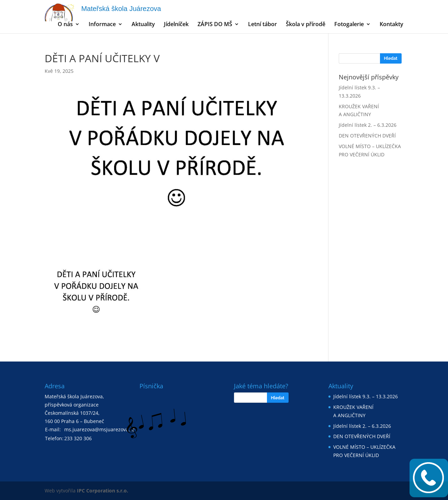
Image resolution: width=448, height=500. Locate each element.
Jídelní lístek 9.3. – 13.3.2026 (366, 396)
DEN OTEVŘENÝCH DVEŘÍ (367, 136)
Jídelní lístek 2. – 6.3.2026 (368, 125)
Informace (102, 25)
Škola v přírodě (306, 25)
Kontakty (391, 25)
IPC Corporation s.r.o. (103, 491)
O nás (65, 25)
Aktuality (143, 25)
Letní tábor (262, 25)
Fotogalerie (349, 25)
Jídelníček (176, 25)
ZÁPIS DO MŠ (215, 25)
